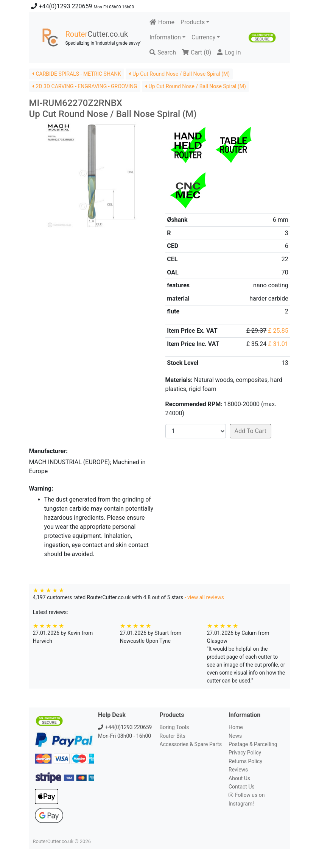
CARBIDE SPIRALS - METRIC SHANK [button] (77, 74)
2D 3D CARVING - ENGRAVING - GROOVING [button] (85, 86)
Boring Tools (174, 727)
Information (165, 37)
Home (162, 22)
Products (193, 22)
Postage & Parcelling (253, 744)
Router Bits (173, 736)
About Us (239, 778)
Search (163, 52)
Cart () (197, 52)
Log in (229, 52)
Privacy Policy (245, 753)
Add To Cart (251, 431)
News (235, 736)
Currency (203, 37)
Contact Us (242, 787)
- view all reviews (204, 597)
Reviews (238, 770)
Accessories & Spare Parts (191, 744)
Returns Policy (245, 761)
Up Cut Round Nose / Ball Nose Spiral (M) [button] (179, 74)
